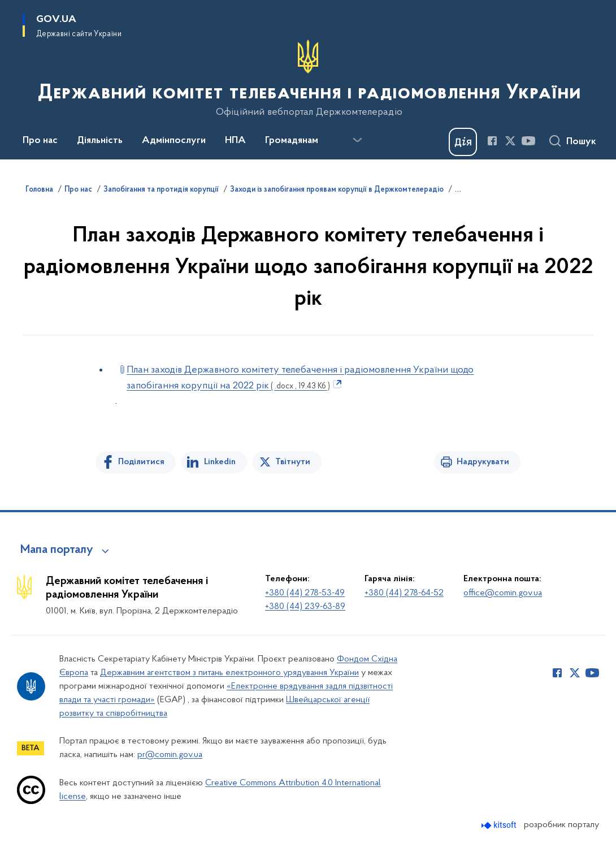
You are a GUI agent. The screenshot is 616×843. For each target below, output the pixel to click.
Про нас (78, 190)
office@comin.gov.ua (503, 593)
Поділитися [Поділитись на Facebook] (141, 462)
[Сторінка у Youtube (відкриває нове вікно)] (528, 141)
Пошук (581, 142)
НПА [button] (235, 141)
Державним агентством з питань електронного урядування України (229, 673)
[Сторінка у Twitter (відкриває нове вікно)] (510, 141)
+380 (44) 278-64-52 (404, 593)
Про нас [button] (40, 141)
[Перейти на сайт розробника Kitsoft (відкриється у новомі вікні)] (500, 825)
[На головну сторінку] (308, 79)
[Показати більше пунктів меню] (357, 140)
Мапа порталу (57, 550)
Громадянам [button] (292, 141)
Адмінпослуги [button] (174, 141)
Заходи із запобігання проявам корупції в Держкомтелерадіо (337, 190)
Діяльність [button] (100, 141)
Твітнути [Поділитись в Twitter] (293, 462)
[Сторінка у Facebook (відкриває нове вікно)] (492, 141)
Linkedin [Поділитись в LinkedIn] (220, 462)
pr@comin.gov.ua (170, 755)
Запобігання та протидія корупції (161, 190)
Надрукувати (483, 462)
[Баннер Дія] (463, 142)
